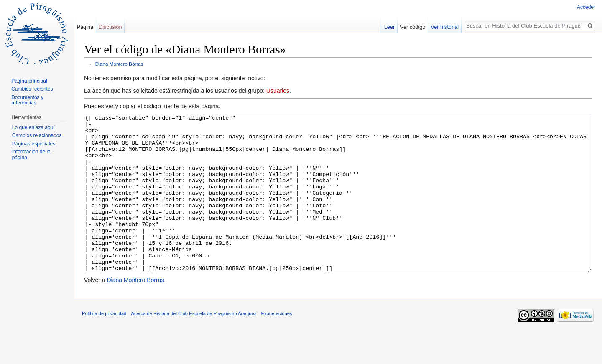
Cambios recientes (32, 89)
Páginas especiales (34, 144)
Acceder (586, 7)
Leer (390, 27)
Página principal (29, 81)
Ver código (413, 27)
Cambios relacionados (37, 135)
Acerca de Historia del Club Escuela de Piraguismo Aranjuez (194, 345)
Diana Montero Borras (119, 64)
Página (85, 27)
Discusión (110, 27)
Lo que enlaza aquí (33, 127)
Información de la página (31, 155)
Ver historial (445, 27)
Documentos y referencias (27, 100)
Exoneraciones (276, 345)
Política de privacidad (104, 345)
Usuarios (278, 91)
